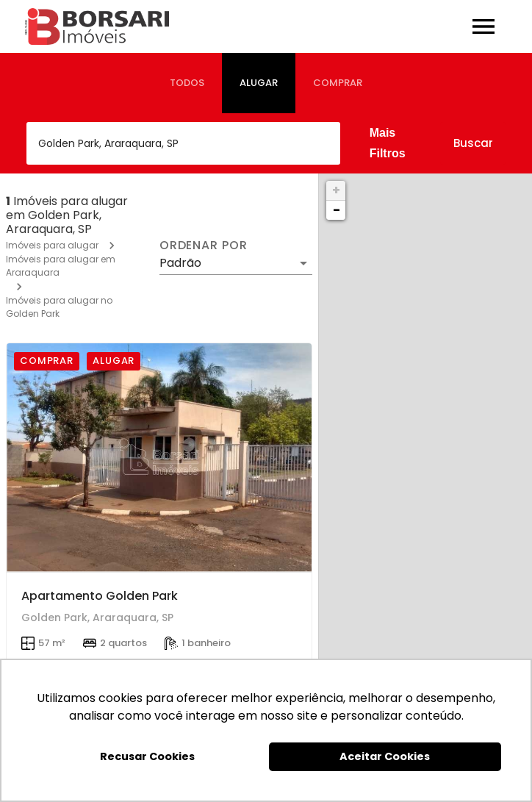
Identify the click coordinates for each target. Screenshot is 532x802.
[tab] (187, 83)
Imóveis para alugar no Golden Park (59, 307)
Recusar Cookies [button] (147, 756)
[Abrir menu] (484, 26)
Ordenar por (204, 246)
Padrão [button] (180, 263)
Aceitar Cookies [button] (385, 756)
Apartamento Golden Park (100, 596)
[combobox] (183, 143)
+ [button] (336, 190)
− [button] (337, 210)
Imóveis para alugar (52, 245)
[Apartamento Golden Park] (159, 458)
